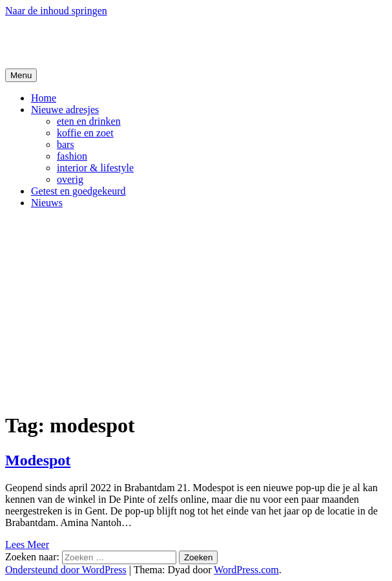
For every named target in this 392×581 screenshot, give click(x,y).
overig (70, 179)
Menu (21, 75)
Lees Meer (27, 544)
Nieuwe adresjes (65, 110)
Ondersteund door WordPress (66, 570)
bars (66, 144)
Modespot (38, 460)
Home (44, 98)
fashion (72, 156)
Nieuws (47, 203)
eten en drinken (89, 121)
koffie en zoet (85, 133)
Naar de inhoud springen (56, 11)
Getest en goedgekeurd (78, 191)
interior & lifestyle (95, 168)
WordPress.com (246, 570)
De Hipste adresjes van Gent (130, 42)
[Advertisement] (196, 310)
